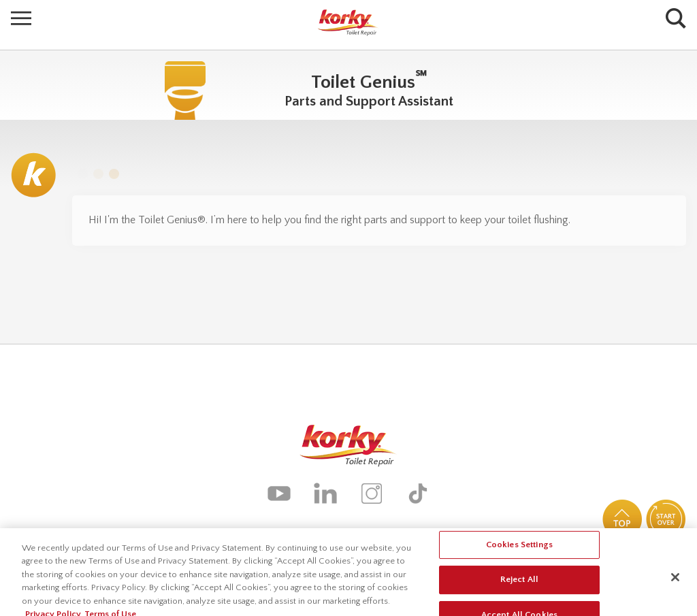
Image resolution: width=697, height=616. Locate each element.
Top (622, 519)
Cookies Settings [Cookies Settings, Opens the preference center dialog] (519, 549)
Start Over (666, 519)
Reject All (519, 584)
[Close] (675, 581)
